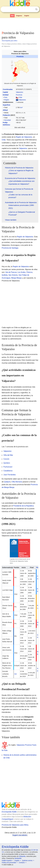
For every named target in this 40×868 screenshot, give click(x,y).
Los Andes (22, 272)
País (6, 97)
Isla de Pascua (11, 272)
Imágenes (19, 16)
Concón (6, 459)
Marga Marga (16, 278)
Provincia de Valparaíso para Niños (15, 825)
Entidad (6, 95)
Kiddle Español (7, 860)
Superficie (7, 105)
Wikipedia (22, 856)
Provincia (20, 56)
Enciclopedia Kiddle (9, 812)
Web (12, 16)
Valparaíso (20, 92)
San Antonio (13, 275)
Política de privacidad (9, 863)
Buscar (36, 9)
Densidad (7, 120)
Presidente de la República (24, 506)
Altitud (5, 110)
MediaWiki (18, 858)
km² (21, 108)
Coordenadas (8, 89)
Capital (5, 92)
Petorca (29, 272)
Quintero (7, 463)
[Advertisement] (20, 24)
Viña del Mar (8, 455)
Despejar (32, 9)
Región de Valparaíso (24, 137)
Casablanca (8, 471)
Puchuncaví (8, 467)
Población (6, 115)
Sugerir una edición (20, 835)
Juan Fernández (10, 475)
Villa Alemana (17, 482)
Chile (20, 97)
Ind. (16, 674)
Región (7, 100)
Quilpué (7, 482)
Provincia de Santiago (10, 248)
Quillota (5, 275)
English (27, 16)
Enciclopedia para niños (10, 41)
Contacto (22, 863)
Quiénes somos (27, 860)
